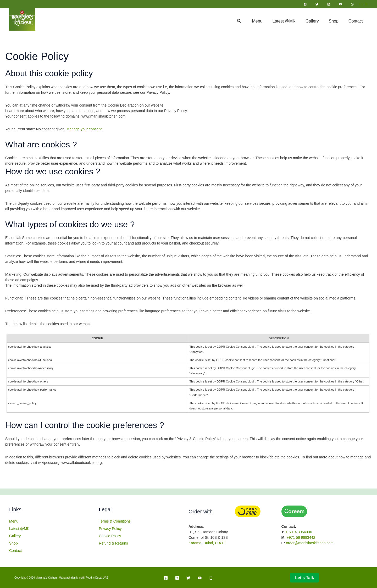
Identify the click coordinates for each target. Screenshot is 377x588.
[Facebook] (305, 4)
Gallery (316, 21)
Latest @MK (290, 21)
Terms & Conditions (115, 521)
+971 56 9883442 (301, 537)
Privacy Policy (110, 529)
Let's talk (304, 578)
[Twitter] (317, 4)
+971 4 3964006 (299, 532)
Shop (336, 21)
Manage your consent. (85, 129)
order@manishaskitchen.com (310, 543)
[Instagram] (329, 4)
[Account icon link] (364, 4)
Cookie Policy (110, 536)
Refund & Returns (113, 543)
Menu (264, 21)
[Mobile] (211, 578)
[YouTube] (340, 4)
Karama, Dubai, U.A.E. (207, 543)
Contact (356, 21)
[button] (247, 21)
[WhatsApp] (352, 4)
